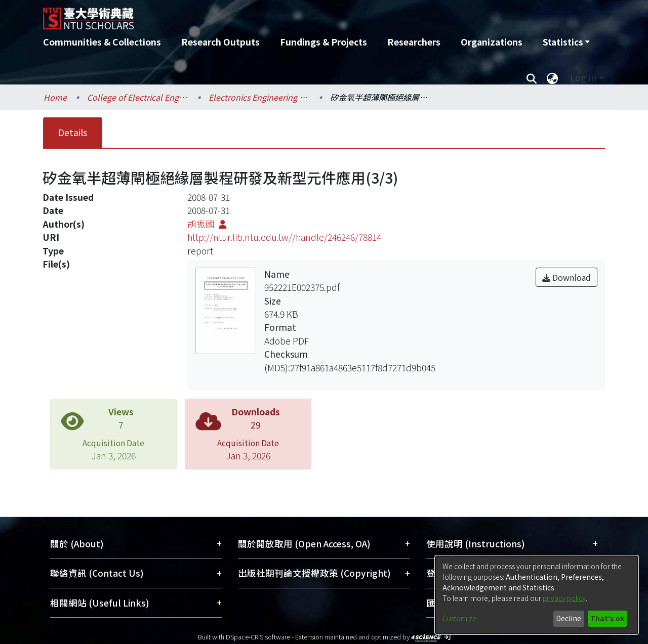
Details (73, 132)
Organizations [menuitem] (492, 42)
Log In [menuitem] (583, 78)
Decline (569, 618)
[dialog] (537, 595)
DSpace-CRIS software (258, 637)
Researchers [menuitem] (414, 42)
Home (55, 97)
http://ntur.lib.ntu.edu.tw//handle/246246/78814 (284, 237)
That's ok (607, 618)
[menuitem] (566, 42)
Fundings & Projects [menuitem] (323, 42)
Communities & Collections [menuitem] (102, 42)
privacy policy (564, 598)
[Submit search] (531, 78)
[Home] (270, 15)
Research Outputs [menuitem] (220, 42)
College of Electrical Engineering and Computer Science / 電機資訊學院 (138, 97)
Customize (459, 618)
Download (566, 277)
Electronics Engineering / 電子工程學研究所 (259, 97)
